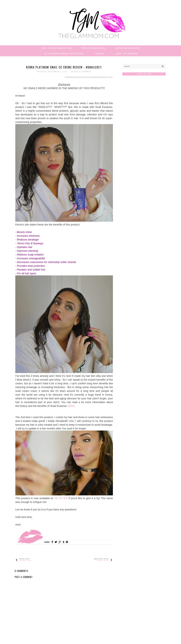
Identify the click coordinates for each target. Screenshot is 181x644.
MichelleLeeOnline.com (93, 48)
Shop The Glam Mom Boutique (57, 48)
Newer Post (25, 560)
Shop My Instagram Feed (128, 48)
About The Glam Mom (127, 54)
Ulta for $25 (61, 498)
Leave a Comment (81, 72)
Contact (100, 54)
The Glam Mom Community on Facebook (64, 54)
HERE (71, 406)
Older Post (103, 560)
